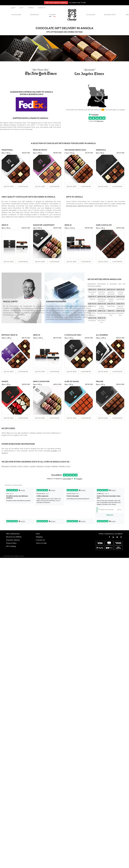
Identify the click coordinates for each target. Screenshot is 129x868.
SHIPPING (31, 8)
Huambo (14, 466)
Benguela (5, 466)
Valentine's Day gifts (85, 206)
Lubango (40, 466)
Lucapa (48, 466)
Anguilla (54, 451)
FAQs (38, 534)
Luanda (33, 466)
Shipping (39, 537)
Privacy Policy (11, 543)
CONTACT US (41, 8)
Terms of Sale (41, 543)
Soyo (68, 466)
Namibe (62, 466)
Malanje (55, 466)
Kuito (20, 466)
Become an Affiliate (14, 537)
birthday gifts (71, 206)
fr (15, 8)
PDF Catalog (11, 546)
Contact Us (40, 540)
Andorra (5, 453)
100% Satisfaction (13, 534)
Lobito (26, 466)
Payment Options (13, 540)
